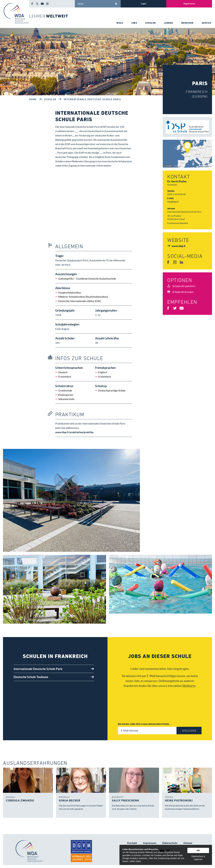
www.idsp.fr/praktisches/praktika (74, 437)
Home (33, 99)
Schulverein (102, 135)
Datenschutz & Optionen (198, 858)
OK (198, 850)
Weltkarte (189, 690)
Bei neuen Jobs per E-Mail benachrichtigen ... (145, 728)
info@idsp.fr (173, 202)
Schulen (50, 99)
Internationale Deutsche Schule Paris (92, 99)
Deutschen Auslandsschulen (90, 131)
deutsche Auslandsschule (81, 157)
